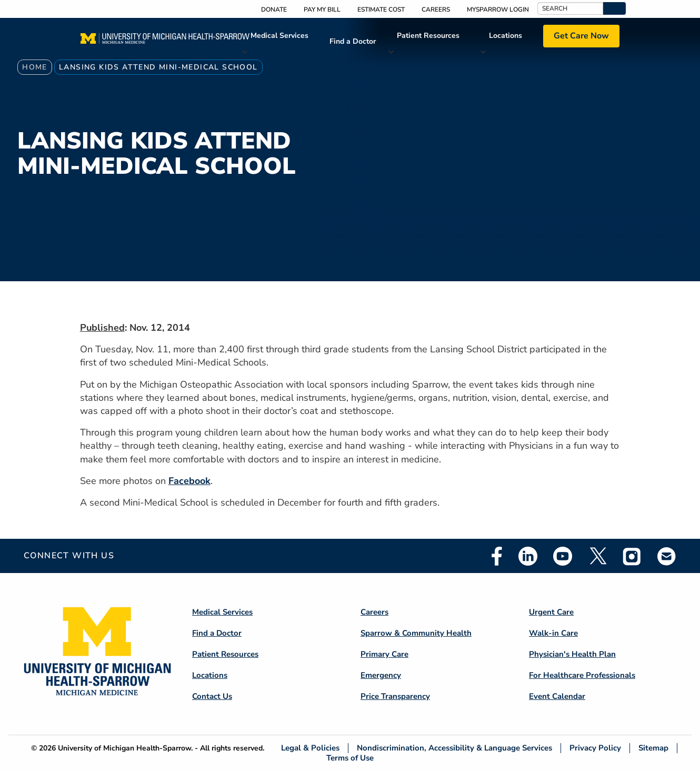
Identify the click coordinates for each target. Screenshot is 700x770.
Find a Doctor (353, 41)
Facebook (189, 481)
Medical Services (279, 36)
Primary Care (384, 654)
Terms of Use (350, 758)
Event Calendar (557, 696)
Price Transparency (395, 696)
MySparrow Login (498, 9)
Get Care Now (581, 36)
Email (667, 556)
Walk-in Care (553, 633)
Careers (436, 9)
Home (35, 67)
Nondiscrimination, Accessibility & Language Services (454, 748)
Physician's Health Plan (572, 654)
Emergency (381, 675)
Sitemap (653, 748)
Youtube (563, 556)
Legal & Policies (310, 748)
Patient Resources (428, 36)
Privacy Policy (595, 748)
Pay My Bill (322, 9)
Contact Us (212, 696)
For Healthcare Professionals (582, 675)
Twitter (597, 556)
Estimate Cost (381, 9)
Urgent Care (551, 612)
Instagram (632, 556)
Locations (506, 36)
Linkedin (528, 556)
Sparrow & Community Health (416, 633)
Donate (274, 9)
